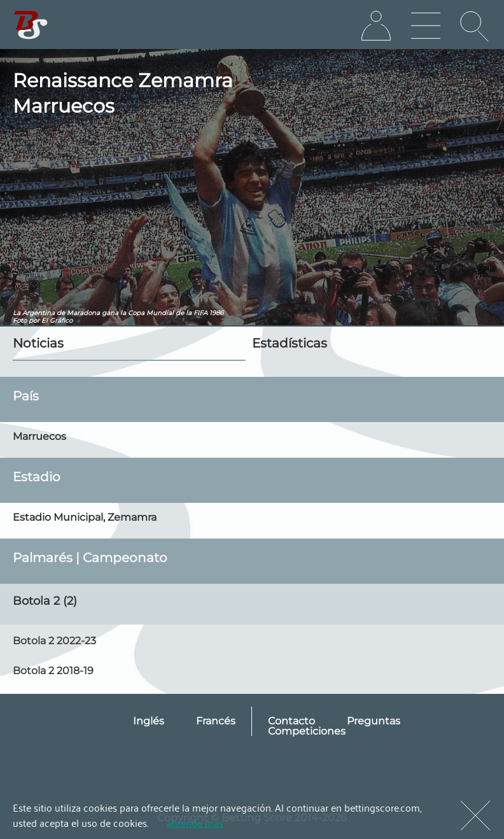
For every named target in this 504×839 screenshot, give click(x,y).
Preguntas (374, 721)
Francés (216, 721)
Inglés (149, 721)
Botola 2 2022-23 (54, 641)
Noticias (38, 343)
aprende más (195, 822)
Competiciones (307, 731)
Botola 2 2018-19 (53, 671)
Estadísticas (290, 343)
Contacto (291, 721)
